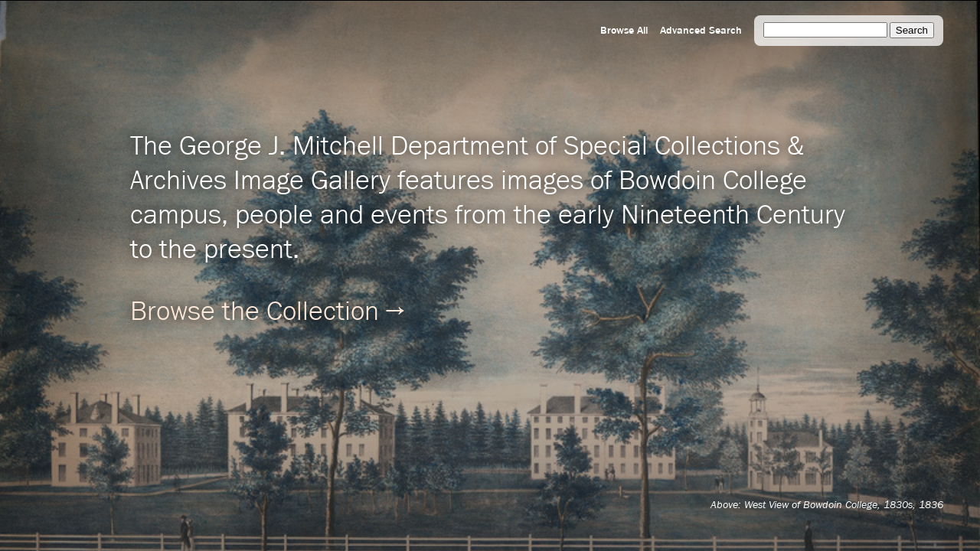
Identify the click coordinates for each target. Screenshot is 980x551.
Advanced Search (701, 31)
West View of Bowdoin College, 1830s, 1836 (844, 505)
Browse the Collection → (267, 312)
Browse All (624, 31)
